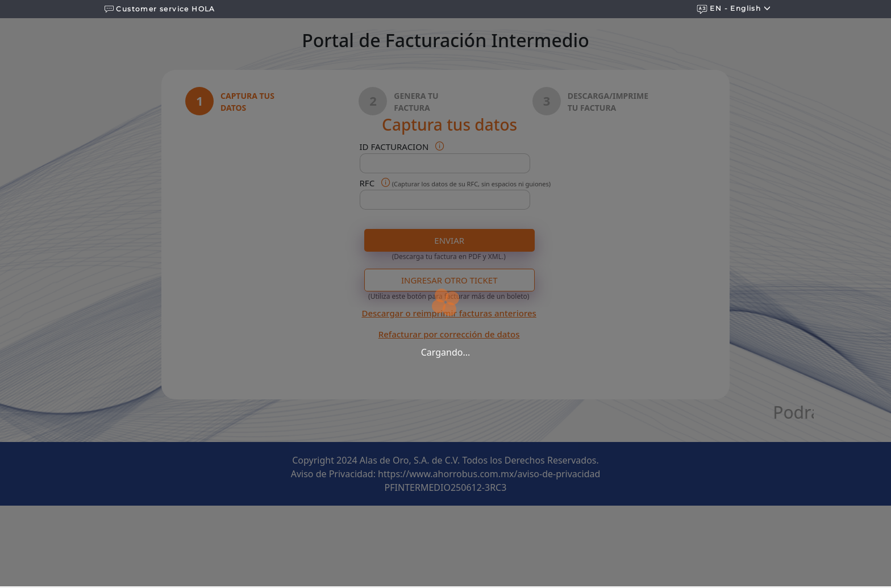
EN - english (734, 9)
